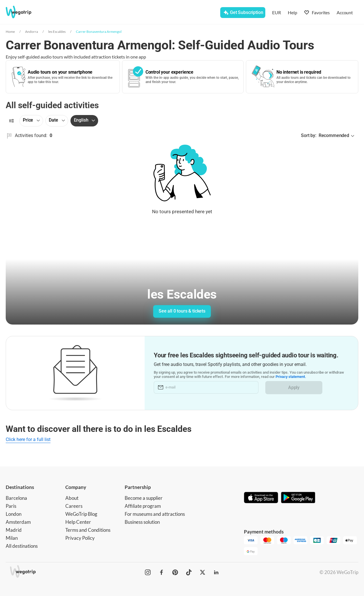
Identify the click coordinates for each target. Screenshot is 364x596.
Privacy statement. (291, 377)
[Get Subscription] (242, 13)
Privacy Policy (80, 538)
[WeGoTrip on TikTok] (189, 572)
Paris (11, 506)
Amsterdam (18, 522)
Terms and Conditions (88, 530)
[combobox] (105, 13)
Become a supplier (144, 498)
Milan (12, 538)
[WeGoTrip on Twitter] (203, 572)
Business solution (142, 522)
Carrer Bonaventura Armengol (99, 32)
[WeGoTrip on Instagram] (148, 572)
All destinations (22, 546)
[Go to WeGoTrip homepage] (25, 12)
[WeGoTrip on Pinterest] (175, 572)
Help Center (78, 522)
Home (10, 32)
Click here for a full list (28, 439)
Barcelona (16, 498)
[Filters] (11, 121)
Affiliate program (143, 506)
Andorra (32, 32)
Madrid (14, 530)
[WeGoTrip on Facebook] (161, 572)
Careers (74, 506)
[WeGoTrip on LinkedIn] (216, 572)
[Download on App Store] (261, 498)
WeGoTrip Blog (81, 514)
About (72, 498)
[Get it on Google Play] (298, 498)
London (14, 514)
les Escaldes (57, 32)
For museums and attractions (155, 514)
